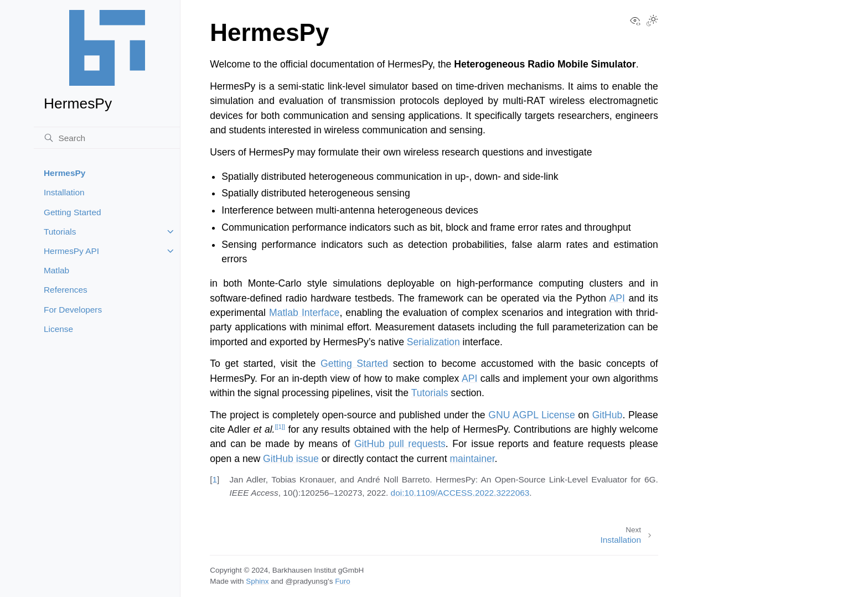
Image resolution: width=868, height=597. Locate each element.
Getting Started (73, 212)
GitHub (608, 415)
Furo (343, 581)
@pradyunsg (306, 581)
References (66, 290)
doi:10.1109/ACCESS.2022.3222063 (460, 493)
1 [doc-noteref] (280, 427)
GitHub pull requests (400, 444)
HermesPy (64, 173)
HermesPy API (71, 251)
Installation (64, 192)
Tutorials (60, 232)
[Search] (107, 138)
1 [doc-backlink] (215, 479)
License (58, 329)
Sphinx (257, 581)
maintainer (472, 459)
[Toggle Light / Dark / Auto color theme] (652, 22)
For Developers (73, 310)
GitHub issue (291, 459)
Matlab (56, 270)
